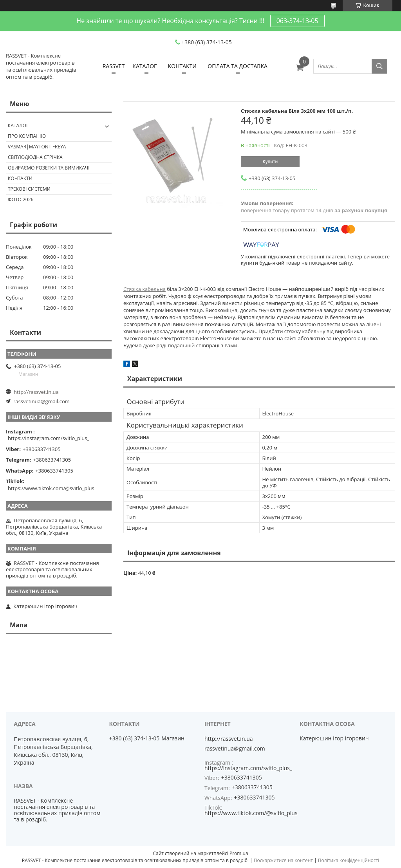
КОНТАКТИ (182, 66)
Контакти (20, 178)
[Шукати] (379, 66)
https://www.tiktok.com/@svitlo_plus (51, 488)
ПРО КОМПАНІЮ (27, 136)
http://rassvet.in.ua (36, 392)
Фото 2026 (21, 199)
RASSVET (114, 66)
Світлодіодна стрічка (35, 157)
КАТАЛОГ (145, 66)
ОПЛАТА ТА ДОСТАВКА (237, 66)
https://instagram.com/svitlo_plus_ (49, 438)
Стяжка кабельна (145, 289)
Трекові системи (29, 189)
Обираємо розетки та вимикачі (49, 168)
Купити (270, 162)
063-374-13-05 (297, 21)
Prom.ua (239, 853)
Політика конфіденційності (349, 860)
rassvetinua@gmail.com (42, 401)
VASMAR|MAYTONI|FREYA (37, 147)
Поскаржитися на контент (283, 860)
